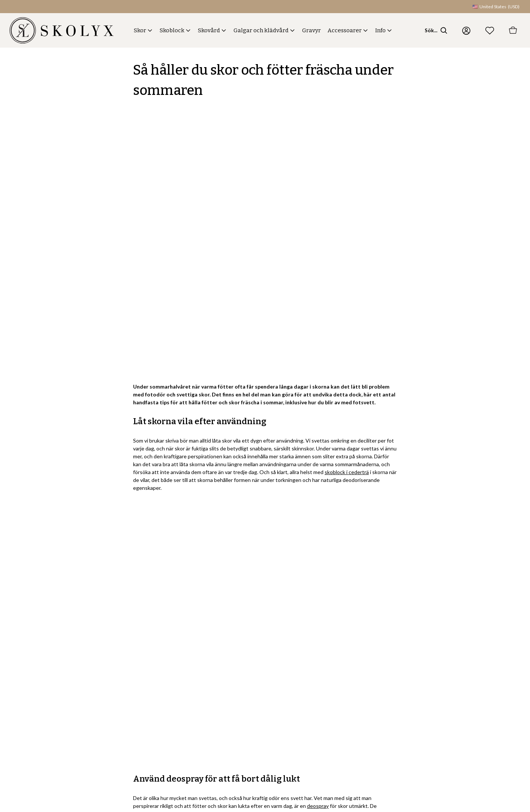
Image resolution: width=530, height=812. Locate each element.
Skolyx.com (478, 635)
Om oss (400, 635)
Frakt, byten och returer (271, 650)
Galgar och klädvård (261, 30)
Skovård (209, 30)
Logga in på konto (264, 709)
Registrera (134, 688)
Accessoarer (345, 30)
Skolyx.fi (474, 709)
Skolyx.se (475, 650)
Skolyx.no (475, 664)
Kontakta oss (258, 635)
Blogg (397, 650)
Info (380, 30)
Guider (330, 724)
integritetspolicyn (73, 709)
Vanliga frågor (260, 664)
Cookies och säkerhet (416, 709)
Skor (140, 30)
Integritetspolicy (410, 694)
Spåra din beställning (267, 694)
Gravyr (311, 30)
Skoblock (172, 30)
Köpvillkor (255, 679)
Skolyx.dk (475, 679)
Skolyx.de (475, 694)
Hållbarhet (403, 664)
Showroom (403, 679)
